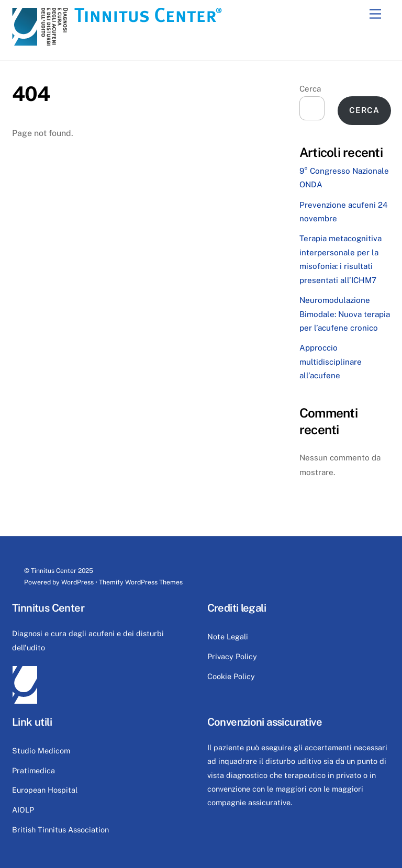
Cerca (310, 89)
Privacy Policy (232, 656)
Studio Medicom (41, 751)
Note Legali (228, 636)
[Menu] (375, 14)
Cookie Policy (231, 676)
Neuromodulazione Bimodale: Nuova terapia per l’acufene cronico (345, 314)
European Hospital (45, 790)
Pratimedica (33, 770)
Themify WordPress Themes (141, 582)
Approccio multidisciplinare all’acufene (331, 362)
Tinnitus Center (54, 571)
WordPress (77, 582)
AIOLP (23, 810)
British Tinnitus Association (60, 830)
